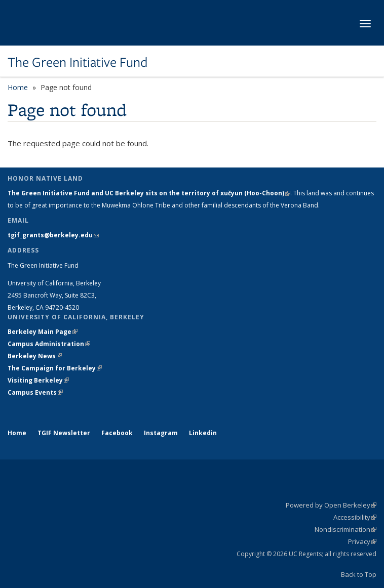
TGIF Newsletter (64, 433)
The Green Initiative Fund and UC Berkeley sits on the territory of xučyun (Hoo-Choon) (149, 193)
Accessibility (355, 517)
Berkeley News (35, 356)
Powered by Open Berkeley (331, 505)
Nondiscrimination (345, 529)
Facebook (117, 433)
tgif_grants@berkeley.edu (53, 235)
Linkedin (203, 433)
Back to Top (359, 574)
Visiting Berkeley (38, 380)
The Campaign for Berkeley (55, 368)
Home (18, 87)
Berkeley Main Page (43, 332)
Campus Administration (49, 344)
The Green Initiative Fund (78, 62)
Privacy (362, 541)
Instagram (161, 433)
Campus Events (35, 392)
